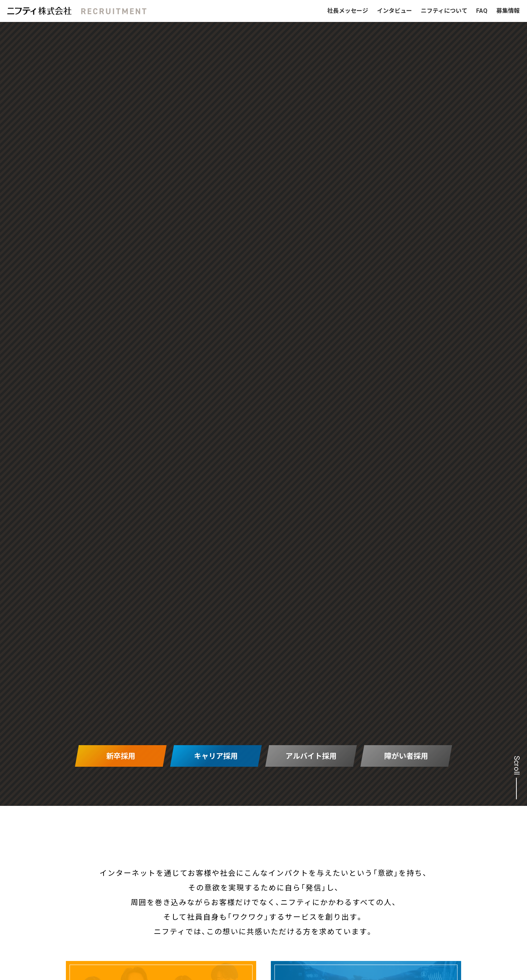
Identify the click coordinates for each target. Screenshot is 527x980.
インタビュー (395, 11)
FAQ (482, 11)
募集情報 (508, 11)
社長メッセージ (348, 11)
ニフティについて (444, 11)
